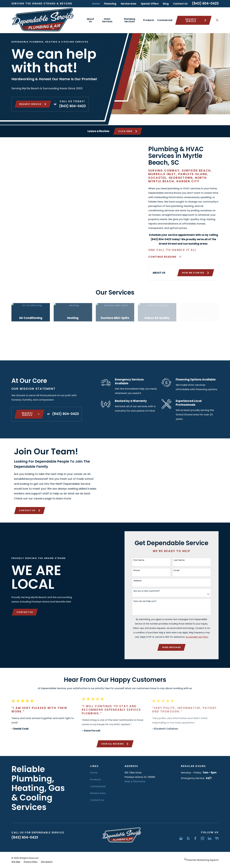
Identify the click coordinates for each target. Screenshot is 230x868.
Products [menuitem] (149, 20)
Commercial (98, 786)
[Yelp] (188, 838)
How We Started (200, 273)
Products (95, 779)
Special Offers (150, 4)
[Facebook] (195, 838)
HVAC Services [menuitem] (107, 20)
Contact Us (180, 4)
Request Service (196, 20)
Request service (33, 104)
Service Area (128, 4)
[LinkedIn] (210, 838)
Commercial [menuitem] (165, 20)
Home (96, 4)
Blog (166, 4)
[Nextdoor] (217, 838)
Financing (110, 4)
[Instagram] (202, 838)
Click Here (128, 131)
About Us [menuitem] (90, 20)
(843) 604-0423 (205, 3)
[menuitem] (16, 862)
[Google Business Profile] (181, 838)
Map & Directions (135, 781)
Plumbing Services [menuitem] (130, 20)
